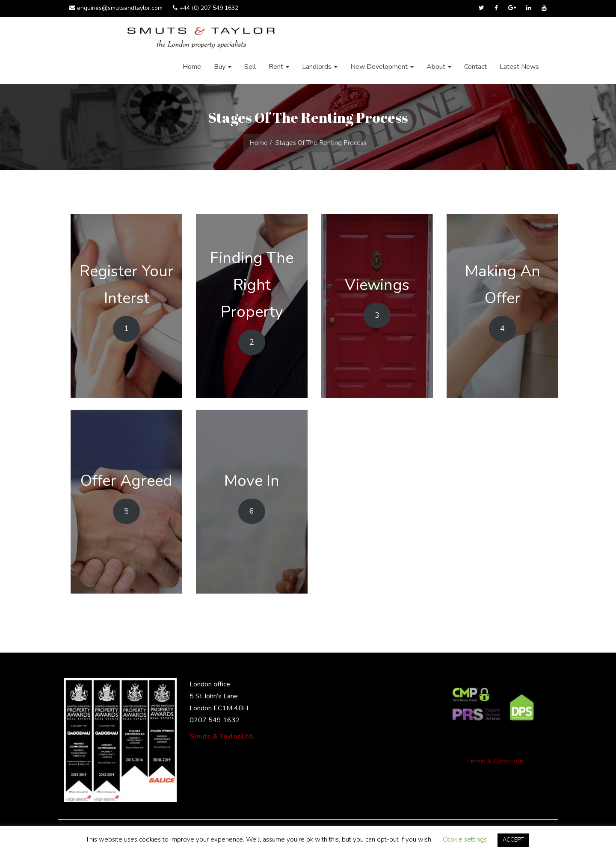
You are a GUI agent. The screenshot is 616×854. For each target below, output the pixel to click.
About (439, 67)
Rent (279, 67)
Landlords (320, 67)
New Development (382, 67)
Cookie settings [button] (465, 839)
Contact (475, 67)
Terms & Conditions (496, 761)
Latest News (519, 67)
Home (192, 67)
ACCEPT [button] (513, 840)
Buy (223, 67)
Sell (250, 67)
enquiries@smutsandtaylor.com (116, 8)
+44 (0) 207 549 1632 (206, 8)
